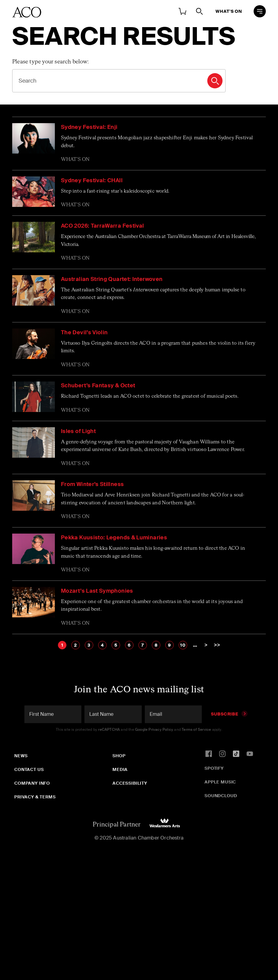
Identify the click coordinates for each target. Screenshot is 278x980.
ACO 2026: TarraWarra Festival (102, 226)
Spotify (214, 768)
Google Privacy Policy (154, 730)
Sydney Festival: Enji (89, 127)
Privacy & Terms (35, 797)
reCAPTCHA (109, 730)
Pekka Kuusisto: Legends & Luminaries (114, 538)
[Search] (119, 81)
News (21, 756)
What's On (229, 11)
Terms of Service (196, 730)
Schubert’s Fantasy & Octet (98, 385)
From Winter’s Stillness (92, 484)
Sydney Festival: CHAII (92, 180)
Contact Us (29, 769)
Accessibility (130, 783)
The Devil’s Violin (84, 332)
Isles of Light (78, 431)
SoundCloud (221, 796)
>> (217, 645)
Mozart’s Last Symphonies (97, 591)
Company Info (32, 783)
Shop (119, 756)
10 (183, 645)
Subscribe (229, 714)
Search (215, 81)
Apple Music (220, 782)
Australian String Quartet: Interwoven (112, 279)
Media (120, 769)
